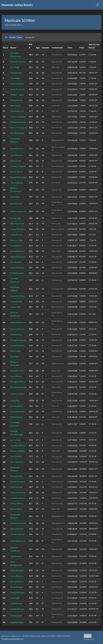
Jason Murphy (17, 267)
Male (20, 37)
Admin (88, 636)
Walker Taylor (17, 95)
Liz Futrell (15, 440)
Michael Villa (17, 476)
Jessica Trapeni (18, 166)
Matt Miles (16, 351)
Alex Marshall (17, 224)
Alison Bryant (17, 111)
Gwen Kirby (16, 334)
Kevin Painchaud (19, 177)
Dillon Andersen (18, 211)
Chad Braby (16, 73)
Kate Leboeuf (17, 329)
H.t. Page (15, 67)
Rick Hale (15, 197)
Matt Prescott (18, 89)
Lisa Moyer (16, 246)
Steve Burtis (16, 100)
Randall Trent (17, 371)
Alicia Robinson (18, 257)
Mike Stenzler (17, 570)
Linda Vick (15, 307)
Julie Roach (16, 556)
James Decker (17, 84)
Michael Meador (18, 122)
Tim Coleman (17, 183)
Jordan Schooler (18, 523)
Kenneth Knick (18, 411)
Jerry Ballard (17, 462)
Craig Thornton (18, 229)
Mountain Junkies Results (17, 5)
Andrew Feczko (18, 62)
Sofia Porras (16, 235)
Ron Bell (14, 356)
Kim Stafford (17, 581)
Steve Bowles (17, 529)
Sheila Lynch (16, 616)
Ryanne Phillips (18, 451)
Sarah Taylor (17, 172)
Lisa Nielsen (16, 376)
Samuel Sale (16, 301)
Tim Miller (15, 78)
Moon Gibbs (16, 509)
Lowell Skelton (18, 498)
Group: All (30, 37)
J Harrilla (15, 400)
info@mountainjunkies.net (13, 639)
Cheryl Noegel (17, 592)
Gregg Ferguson (18, 340)
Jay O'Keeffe (17, 155)
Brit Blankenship (19, 387)
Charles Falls (17, 487)
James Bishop (17, 609)
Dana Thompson (19, 128)
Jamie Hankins (17, 345)
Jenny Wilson (17, 503)
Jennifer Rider (17, 394)
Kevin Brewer (17, 148)
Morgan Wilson (18, 382)
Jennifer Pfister (18, 445)
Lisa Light (15, 598)
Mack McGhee (17, 296)
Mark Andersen (18, 322)
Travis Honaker (18, 117)
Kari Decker (16, 456)
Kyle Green (16, 161)
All (6, 37)
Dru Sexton (16, 262)
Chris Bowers (17, 576)
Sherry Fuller (17, 240)
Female (12, 37)
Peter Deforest (18, 492)
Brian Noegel (17, 587)
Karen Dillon (16, 406)
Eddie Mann (16, 417)
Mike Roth (15, 106)
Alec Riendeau (17, 133)
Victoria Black (17, 534)
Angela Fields (17, 622)
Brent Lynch (16, 203)
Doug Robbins (17, 251)
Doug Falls (15, 218)
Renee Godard (18, 481)
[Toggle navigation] (98, 5)
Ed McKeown (17, 273)
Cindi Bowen (17, 603)
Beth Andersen (18, 541)
